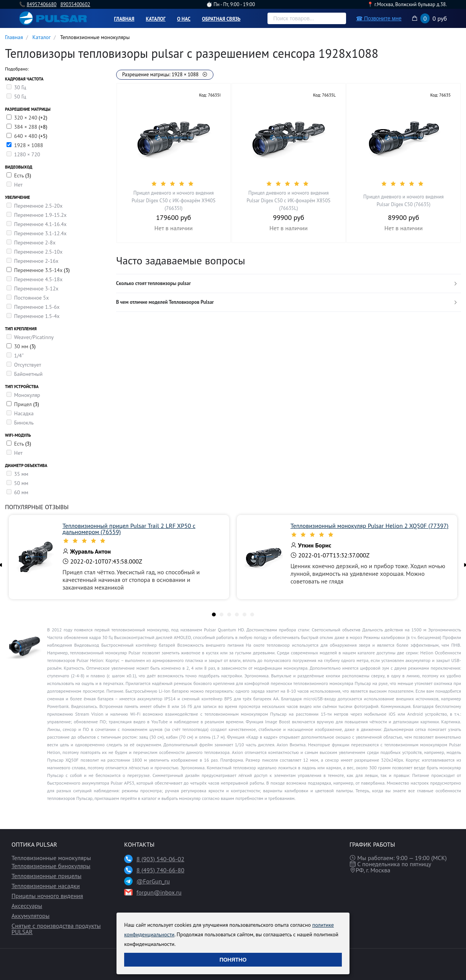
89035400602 (75, 4)
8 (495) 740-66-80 (160, 870)
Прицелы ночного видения (47, 896)
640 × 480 (26, 136)
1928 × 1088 (29, 145)
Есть (20, 175)
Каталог (156, 19)
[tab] (289, 284)
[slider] (174, 184)
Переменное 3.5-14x (39, 270)
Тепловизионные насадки (46, 886)
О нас (184, 19)
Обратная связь (221, 19)
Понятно (233, 960)
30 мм (22, 346)
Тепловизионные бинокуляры (51, 866)
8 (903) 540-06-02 (160, 859)
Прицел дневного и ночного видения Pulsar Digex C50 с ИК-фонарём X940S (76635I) (173, 201)
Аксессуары (27, 906)
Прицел (24, 404)
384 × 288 (26, 127)
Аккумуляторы (30, 916)
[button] (289, 284)
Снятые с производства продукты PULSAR (56, 929)
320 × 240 (26, 118)
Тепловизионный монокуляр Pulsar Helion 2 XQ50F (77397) (369, 526)
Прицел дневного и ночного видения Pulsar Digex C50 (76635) (404, 201)
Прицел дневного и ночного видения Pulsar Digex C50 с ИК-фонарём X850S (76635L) (289, 201)
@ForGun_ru (153, 881)
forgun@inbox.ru (159, 892)
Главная (124, 19)
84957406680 (41, 4)
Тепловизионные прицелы (47, 876)
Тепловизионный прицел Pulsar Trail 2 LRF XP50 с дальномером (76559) (129, 529)
